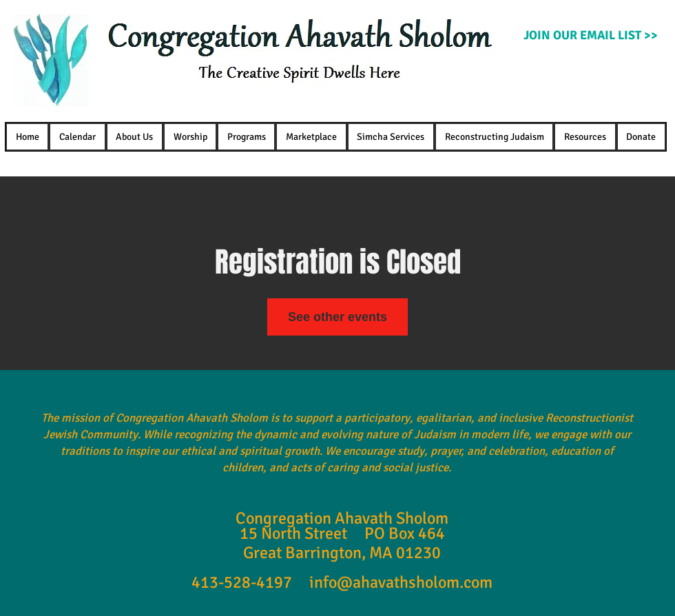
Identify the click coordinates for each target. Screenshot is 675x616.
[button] (135, 137)
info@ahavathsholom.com (401, 582)
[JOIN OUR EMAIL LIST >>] (591, 36)
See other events (337, 317)
